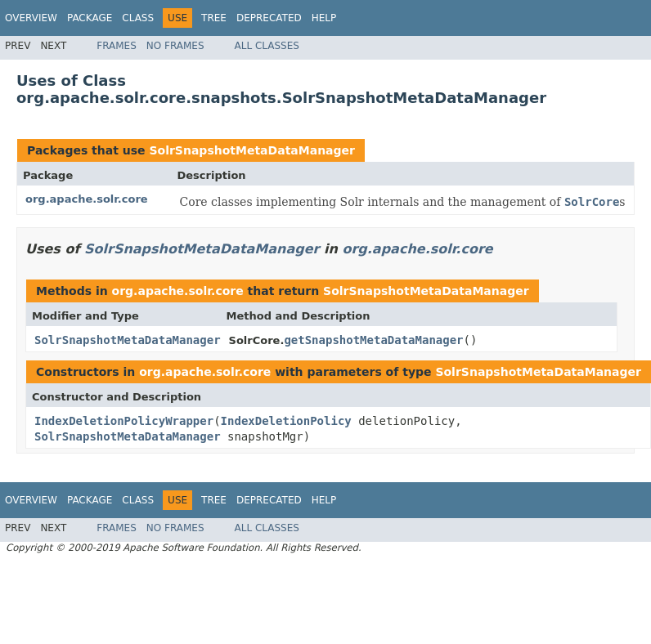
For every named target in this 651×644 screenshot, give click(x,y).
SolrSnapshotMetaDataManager (252, 150)
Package (90, 18)
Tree (214, 18)
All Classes (267, 46)
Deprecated (269, 18)
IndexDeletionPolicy (286, 421)
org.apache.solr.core (87, 199)
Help (324, 18)
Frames (117, 46)
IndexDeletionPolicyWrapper (124, 421)
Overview (31, 18)
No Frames (175, 46)
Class (138, 18)
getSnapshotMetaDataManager (373, 340)
